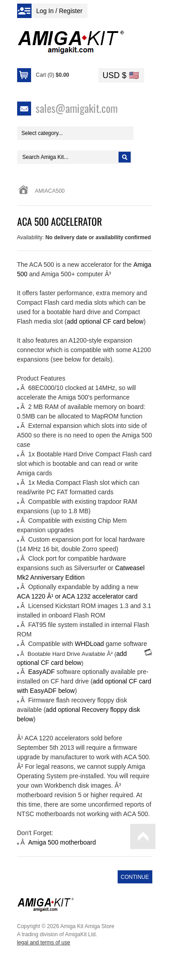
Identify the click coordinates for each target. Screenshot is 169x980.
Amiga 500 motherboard (62, 842)
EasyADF (42, 672)
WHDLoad (89, 644)
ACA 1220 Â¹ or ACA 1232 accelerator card (78, 596)
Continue (135, 877)
